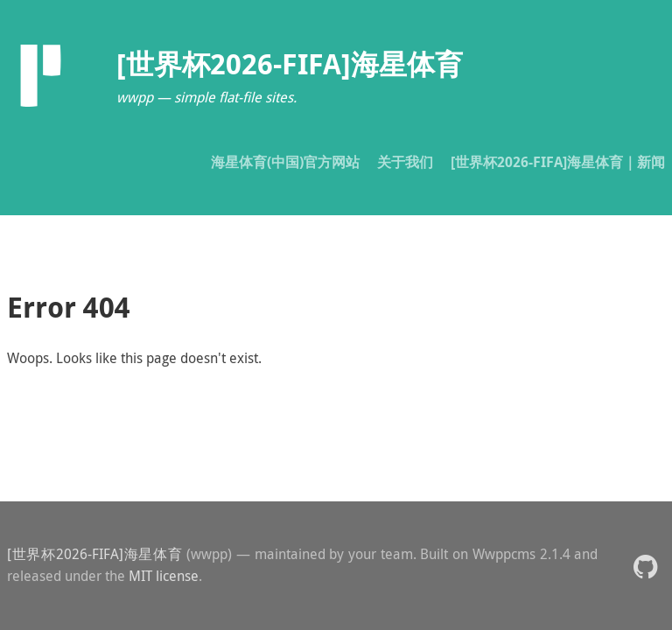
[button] (645, 566)
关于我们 (405, 162)
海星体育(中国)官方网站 (285, 162)
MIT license (164, 576)
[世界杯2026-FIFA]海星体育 (94, 554)
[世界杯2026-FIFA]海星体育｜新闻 (558, 162)
